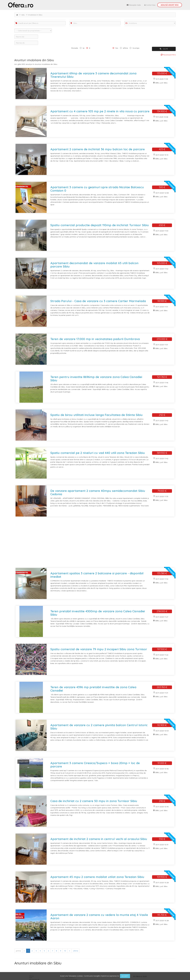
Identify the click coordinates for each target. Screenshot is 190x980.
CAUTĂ (164, 49)
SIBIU (23, 15)
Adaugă (170, 5)
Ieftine (125, 48)
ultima (76, 951)
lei (84, 48)
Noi (117, 48)
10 (65, 951)
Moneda (75, 48)
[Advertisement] (89, 544)
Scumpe (136, 48)
